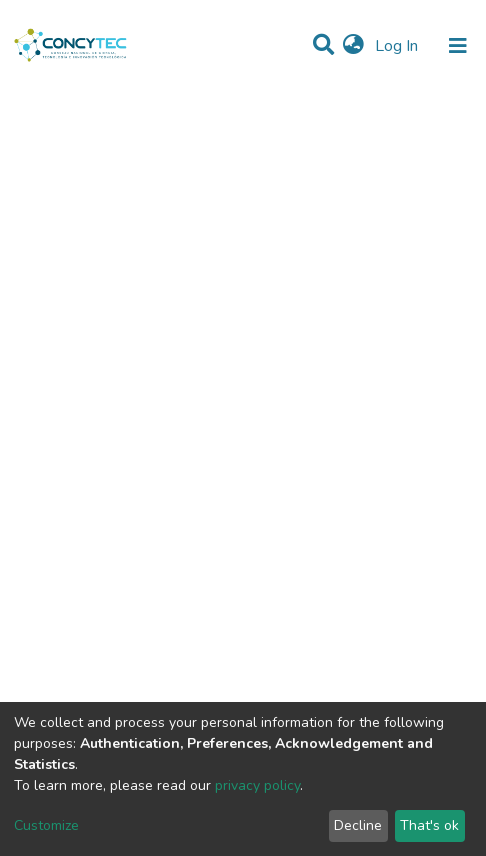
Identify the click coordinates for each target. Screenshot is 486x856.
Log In (398, 46)
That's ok (429, 825)
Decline (358, 825)
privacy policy (257, 785)
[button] (353, 46)
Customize (46, 825)
